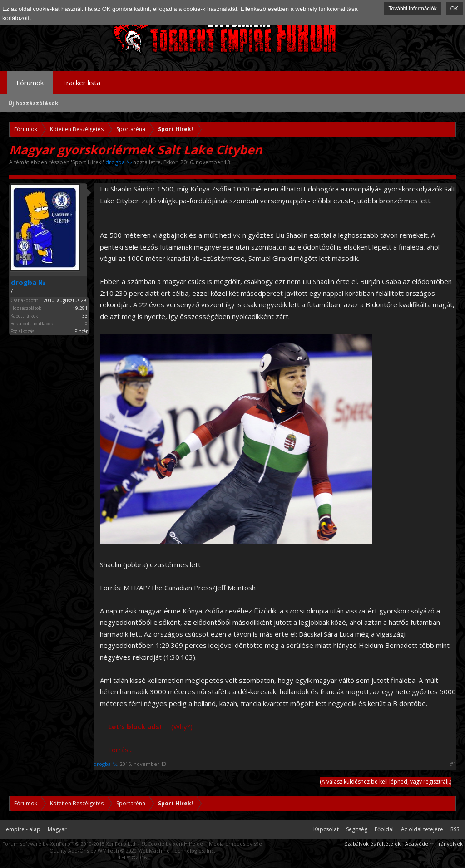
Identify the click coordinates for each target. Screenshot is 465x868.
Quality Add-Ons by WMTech (132, 851)
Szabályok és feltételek (373, 844)
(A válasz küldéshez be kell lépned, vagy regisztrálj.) (386, 782)
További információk (413, 9)
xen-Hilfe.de (188, 844)
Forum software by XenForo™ (69, 844)
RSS (455, 829)
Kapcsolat (326, 829)
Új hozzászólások (33, 103)
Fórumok (30, 83)
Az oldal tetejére (422, 829)
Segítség (357, 829)
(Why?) (182, 726)
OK (454, 9)
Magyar (57, 829)
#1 (453, 764)
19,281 (80, 308)
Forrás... (120, 750)
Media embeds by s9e (235, 844)
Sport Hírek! (87, 162)
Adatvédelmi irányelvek (434, 844)
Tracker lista (81, 83)
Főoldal (384, 829)
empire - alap (23, 829)
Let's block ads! (135, 726)
